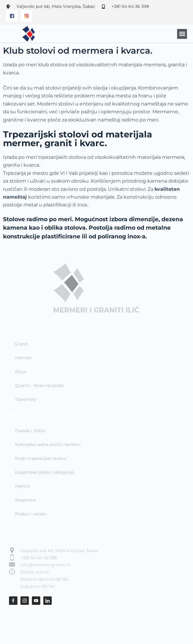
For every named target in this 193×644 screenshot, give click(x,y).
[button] (182, 34)
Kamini (23, 486)
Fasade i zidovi (30, 431)
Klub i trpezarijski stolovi (41, 458)
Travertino (26, 399)
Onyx (20, 372)
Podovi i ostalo (31, 514)
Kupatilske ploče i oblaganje (44, 472)
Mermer (23, 358)
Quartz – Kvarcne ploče (39, 385)
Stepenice (25, 500)
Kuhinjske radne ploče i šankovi (48, 445)
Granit (21, 344)
